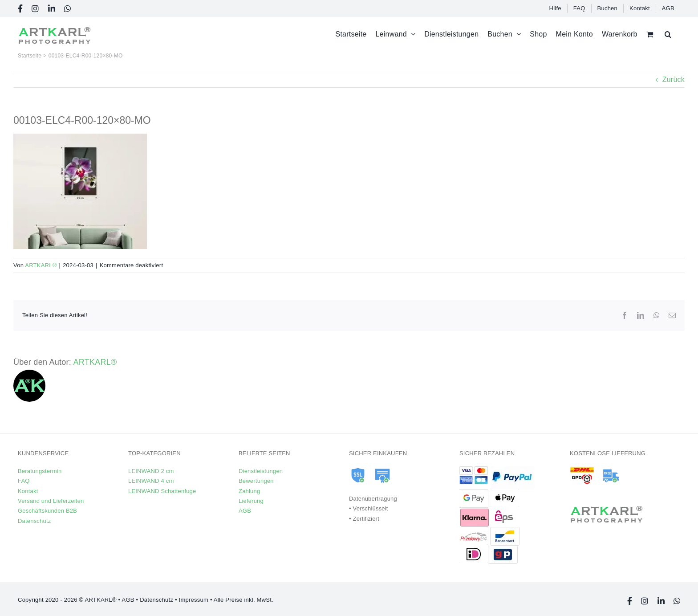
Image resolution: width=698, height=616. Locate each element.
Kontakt (28, 491)
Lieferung (251, 501)
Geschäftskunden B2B (47, 511)
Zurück (674, 80)
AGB (245, 511)
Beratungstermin (40, 471)
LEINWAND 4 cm (151, 481)
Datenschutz (34, 521)
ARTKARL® (41, 265)
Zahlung (249, 491)
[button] (668, 34)
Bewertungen (256, 481)
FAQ (24, 481)
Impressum (194, 600)
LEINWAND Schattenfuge (162, 491)
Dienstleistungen (261, 471)
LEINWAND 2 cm (151, 471)
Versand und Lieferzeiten (51, 501)
